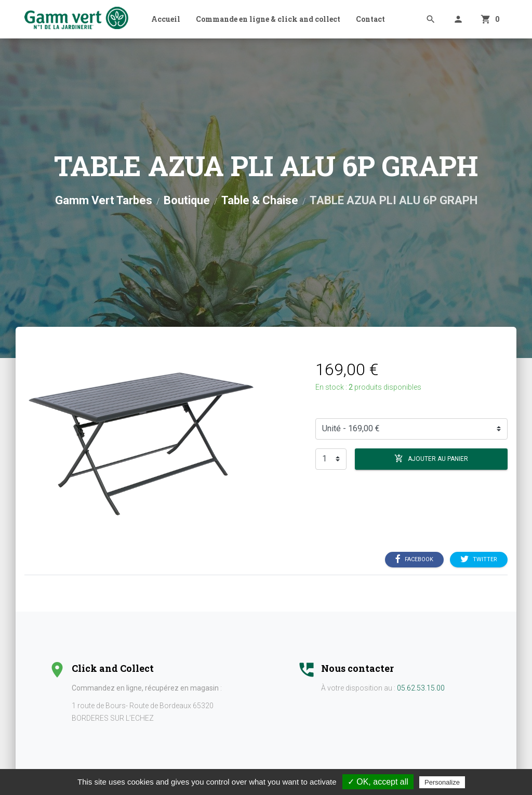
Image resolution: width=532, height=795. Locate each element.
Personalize (442, 782)
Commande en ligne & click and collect (268, 19)
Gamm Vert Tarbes (104, 200)
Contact (370, 19)
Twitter (479, 559)
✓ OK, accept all (378, 782)
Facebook (414, 559)
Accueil (166, 19)
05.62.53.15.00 (421, 688)
